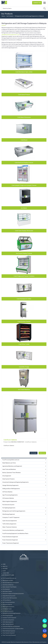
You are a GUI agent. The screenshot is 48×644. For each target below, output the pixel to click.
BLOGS (4, 571)
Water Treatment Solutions (8, 624)
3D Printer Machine (7, 600)
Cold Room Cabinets (10, 440)
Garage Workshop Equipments (9, 596)
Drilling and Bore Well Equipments (10, 598)
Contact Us (37, 3)
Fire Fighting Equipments (8, 611)
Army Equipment (6, 589)
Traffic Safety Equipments (8, 622)
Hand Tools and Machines (8, 585)
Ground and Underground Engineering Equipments (13, 594)
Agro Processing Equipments (9, 602)
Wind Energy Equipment (8, 615)
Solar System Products (7, 591)
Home (3, 16)
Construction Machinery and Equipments (11, 626)
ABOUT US (5, 566)
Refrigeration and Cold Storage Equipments (12, 613)
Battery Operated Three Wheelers (10, 587)
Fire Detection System (7, 609)
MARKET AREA (6, 573)
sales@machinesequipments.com (10, 35)
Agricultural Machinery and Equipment (11, 583)
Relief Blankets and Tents (8, 580)
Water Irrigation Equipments (8, 607)
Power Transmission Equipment (9, 635)
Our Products (10, 16)
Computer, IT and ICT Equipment (9, 618)
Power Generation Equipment (9, 633)
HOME (4, 564)
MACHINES (5, 569)
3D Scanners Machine (7, 605)
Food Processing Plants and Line (9, 578)
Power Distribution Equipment (9, 631)
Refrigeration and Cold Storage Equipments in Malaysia (29, 16)
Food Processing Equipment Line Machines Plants (13, 629)
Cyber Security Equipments (8, 620)
